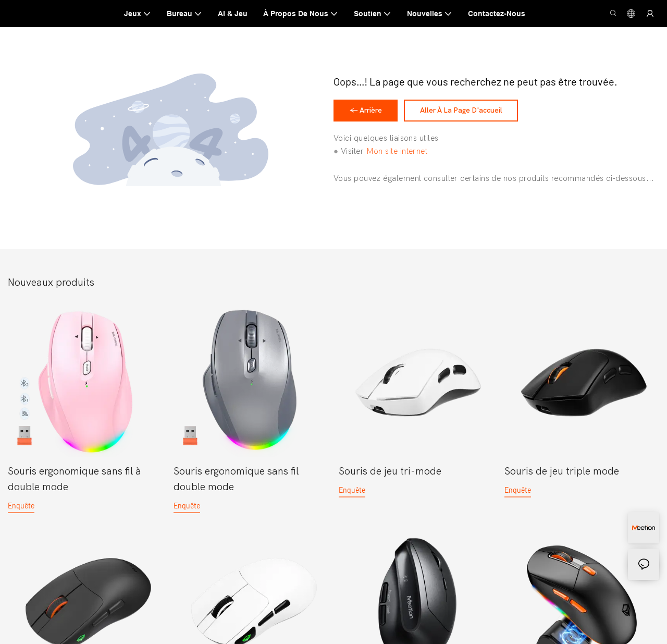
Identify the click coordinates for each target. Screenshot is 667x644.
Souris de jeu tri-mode (390, 475)
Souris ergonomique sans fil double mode (236, 483)
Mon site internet (397, 155)
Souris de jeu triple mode (562, 475)
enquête (21, 509)
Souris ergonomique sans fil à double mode (75, 483)
